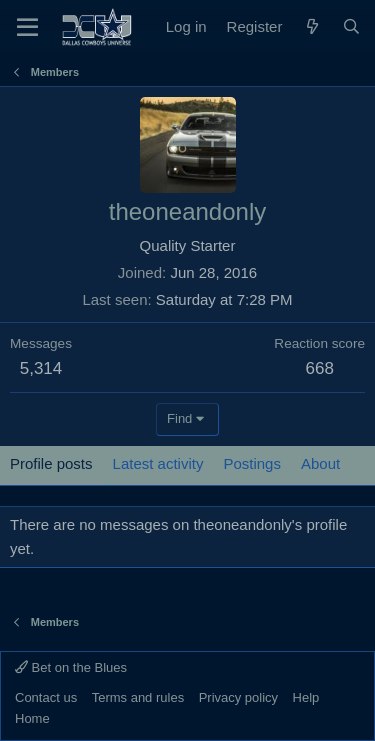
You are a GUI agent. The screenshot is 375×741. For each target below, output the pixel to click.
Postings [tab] (252, 463)
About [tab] (320, 463)
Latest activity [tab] (158, 463)
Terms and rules (138, 697)
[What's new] (311, 27)
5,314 (41, 368)
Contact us (46, 697)
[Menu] (27, 27)
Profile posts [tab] (51, 463)
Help (306, 697)
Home (32, 718)
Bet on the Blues (71, 667)
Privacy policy (238, 697)
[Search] (351, 27)
